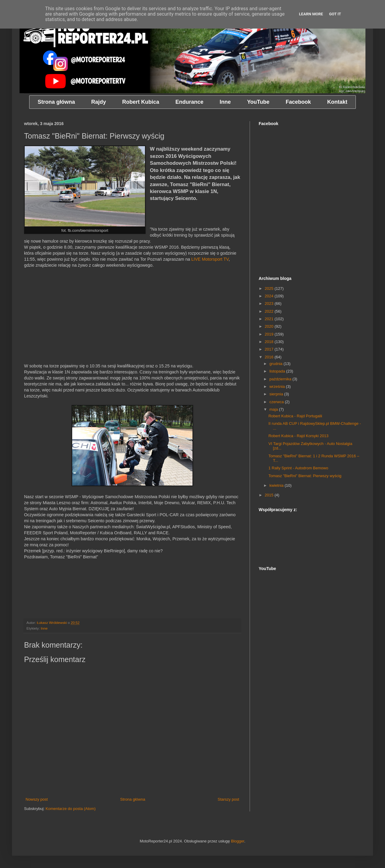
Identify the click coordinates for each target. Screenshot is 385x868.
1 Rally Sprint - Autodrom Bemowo (298, 468)
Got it (335, 14)
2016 (270, 357)
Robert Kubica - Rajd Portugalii (295, 416)
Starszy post (228, 799)
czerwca (277, 402)
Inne (44, 628)
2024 (270, 296)
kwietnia (277, 485)
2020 (270, 326)
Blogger (238, 841)
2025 (270, 288)
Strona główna (133, 799)
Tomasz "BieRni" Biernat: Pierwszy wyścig (305, 476)
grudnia (277, 364)
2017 (270, 349)
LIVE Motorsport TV (210, 259)
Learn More (311, 14)
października (281, 379)
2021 (270, 319)
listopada (278, 371)
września (278, 386)
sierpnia (277, 394)
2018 (270, 342)
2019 (270, 334)
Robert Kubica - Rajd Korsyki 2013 (298, 436)
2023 (270, 304)
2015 (270, 495)
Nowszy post (37, 799)
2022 (270, 311)
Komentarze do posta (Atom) (71, 809)
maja (274, 409)
